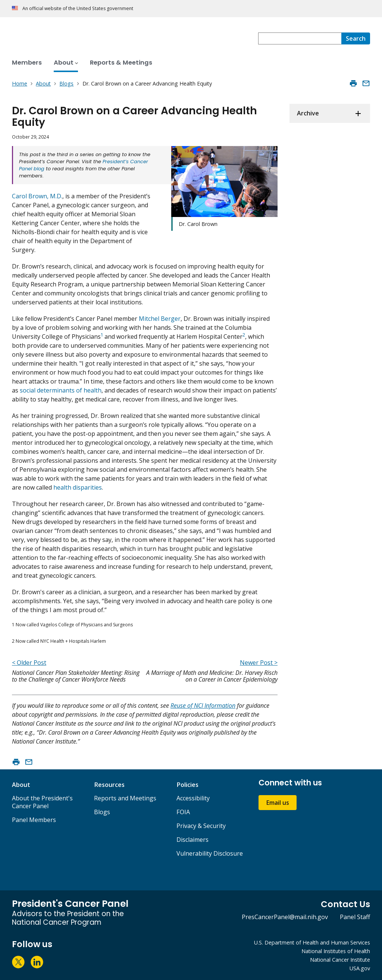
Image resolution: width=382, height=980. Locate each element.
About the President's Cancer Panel (42, 802)
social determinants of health (61, 390)
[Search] (356, 38)
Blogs (102, 812)
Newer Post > (259, 663)
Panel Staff (355, 917)
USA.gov (360, 968)
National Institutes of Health (336, 951)
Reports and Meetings (125, 798)
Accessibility (193, 798)
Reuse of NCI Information (203, 705)
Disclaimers (192, 840)
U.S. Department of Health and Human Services (312, 942)
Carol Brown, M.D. (37, 196)
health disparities (78, 487)
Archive (308, 113)
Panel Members (34, 820)
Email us (278, 803)
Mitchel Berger (159, 319)
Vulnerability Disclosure (210, 853)
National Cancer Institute (340, 960)
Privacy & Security (201, 826)
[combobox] (300, 38)
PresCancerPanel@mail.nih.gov (285, 917)
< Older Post (29, 663)
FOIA (183, 812)
